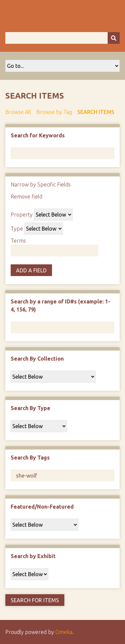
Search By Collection (37, 359)
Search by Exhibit (33, 556)
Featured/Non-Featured (42, 507)
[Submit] (114, 38)
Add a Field (31, 270)
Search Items (96, 112)
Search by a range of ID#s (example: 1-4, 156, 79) (60, 305)
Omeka (64, 632)
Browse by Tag (54, 112)
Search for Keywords (38, 135)
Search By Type (30, 408)
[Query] (62, 38)
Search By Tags (30, 458)
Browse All (18, 112)
